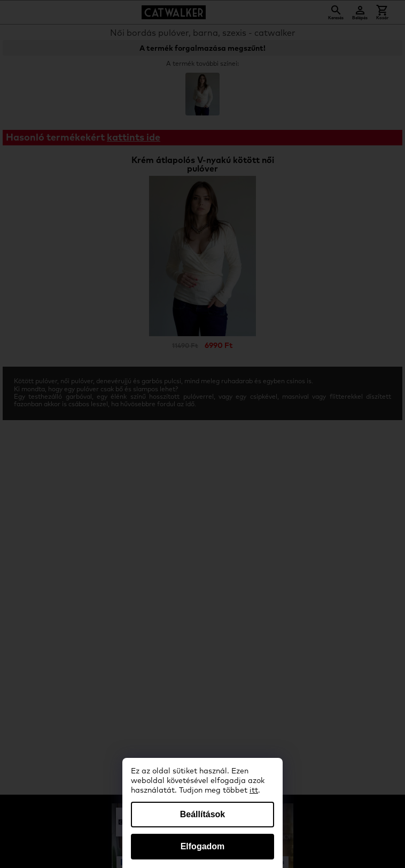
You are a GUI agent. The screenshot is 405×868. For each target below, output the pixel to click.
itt (254, 790)
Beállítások (203, 814)
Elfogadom (203, 846)
